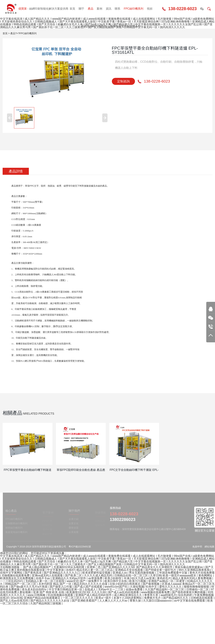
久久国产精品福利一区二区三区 (165, 589)
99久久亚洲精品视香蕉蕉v (195, 570)
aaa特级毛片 (168, 595)
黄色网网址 (206, 575)
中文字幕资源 (56, 570)
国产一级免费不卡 (91, 581)
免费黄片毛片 (153, 598)
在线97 (70, 570)
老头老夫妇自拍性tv (35, 589)
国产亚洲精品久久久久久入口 (62, 573)
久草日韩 (156, 575)
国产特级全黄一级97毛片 (161, 570)
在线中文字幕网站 (12, 573)
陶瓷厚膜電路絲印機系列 (125, 26)
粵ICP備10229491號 (82, 547)
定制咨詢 (123, 81)
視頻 (150, 9)
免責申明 (199, 547)
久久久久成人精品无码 (98, 575)
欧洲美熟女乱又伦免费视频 (17, 578)
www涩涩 (73, 581)
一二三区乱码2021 (12, 581)
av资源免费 (96, 578)
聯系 (117, 9)
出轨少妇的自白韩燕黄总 (125, 584)
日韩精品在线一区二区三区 (131, 575)
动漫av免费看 (135, 589)
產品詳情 (16, 171)
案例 (99, 9)
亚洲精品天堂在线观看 (129, 570)
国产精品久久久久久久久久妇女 (50, 601)
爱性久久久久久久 (171, 587)
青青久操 (136, 601)
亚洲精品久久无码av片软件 (69, 578)
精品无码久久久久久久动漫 (91, 584)
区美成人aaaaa (171, 584)
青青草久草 (152, 595)
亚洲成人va (120, 573)
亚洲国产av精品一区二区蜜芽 (167, 581)
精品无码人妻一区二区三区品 (95, 570)
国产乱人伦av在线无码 (14, 601)
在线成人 (91, 589)
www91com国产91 (117, 587)
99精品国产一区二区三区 (21, 584)
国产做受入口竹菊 (61, 587)
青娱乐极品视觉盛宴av (189, 567)
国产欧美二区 (74, 575)
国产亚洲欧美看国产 (85, 601)
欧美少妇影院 (113, 578)
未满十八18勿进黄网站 (128, 598)
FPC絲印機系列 (134, 9)
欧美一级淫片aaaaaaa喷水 (180, 575)
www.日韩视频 (37, 595)
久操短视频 (137, 587)
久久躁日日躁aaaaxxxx (158, 601)
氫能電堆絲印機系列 (94, 26)
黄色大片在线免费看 (202, 573)
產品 (91, 9)
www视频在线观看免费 (156, 592)
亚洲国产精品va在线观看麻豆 (42, 598)
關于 (81, 9)
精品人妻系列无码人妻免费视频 (192, 578)
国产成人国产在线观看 (89, 587)
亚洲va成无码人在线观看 (48, 575)
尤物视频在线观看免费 (16, 575)
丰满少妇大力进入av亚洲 (140, 578)
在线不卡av (43, 578)
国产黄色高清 (33, 573)
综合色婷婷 (185, 595)
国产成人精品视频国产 (37, 567)
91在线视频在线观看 (61, 595)
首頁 (72, 9)
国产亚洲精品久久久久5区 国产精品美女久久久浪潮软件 (138, 567)
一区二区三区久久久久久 (78, 598)
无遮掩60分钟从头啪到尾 (69, 567)
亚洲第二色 (94, 567)
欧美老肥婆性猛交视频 (97, 573)
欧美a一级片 (104, 598)
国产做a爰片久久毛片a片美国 (29, 587)
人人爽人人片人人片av (114, 601)
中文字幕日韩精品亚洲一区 (66, 589)
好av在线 (17, 598)
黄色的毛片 (164, 578)
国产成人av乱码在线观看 (124, 592)
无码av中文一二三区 (111, 589)
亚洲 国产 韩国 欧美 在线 (49, 592)
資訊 (109, 9)
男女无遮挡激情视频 (142, 573)
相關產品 (12, 413)
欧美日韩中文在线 (116, 581)
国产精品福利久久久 (176, 598)
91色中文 (152, 587)
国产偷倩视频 (151, 584)
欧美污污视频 (138, 581)
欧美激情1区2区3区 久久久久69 (86, 592)
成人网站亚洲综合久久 (128, 595)
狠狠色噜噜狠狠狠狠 (197, 587)
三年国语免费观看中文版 (172, 573)
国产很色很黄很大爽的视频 (189, 592)
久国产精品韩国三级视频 (46, 603)
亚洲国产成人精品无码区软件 (94, 595)
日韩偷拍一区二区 (198, 589)
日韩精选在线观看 (202, 598)
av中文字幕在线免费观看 (190, 601)
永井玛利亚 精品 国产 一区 (55, 584)
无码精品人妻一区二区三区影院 (45, 581)
